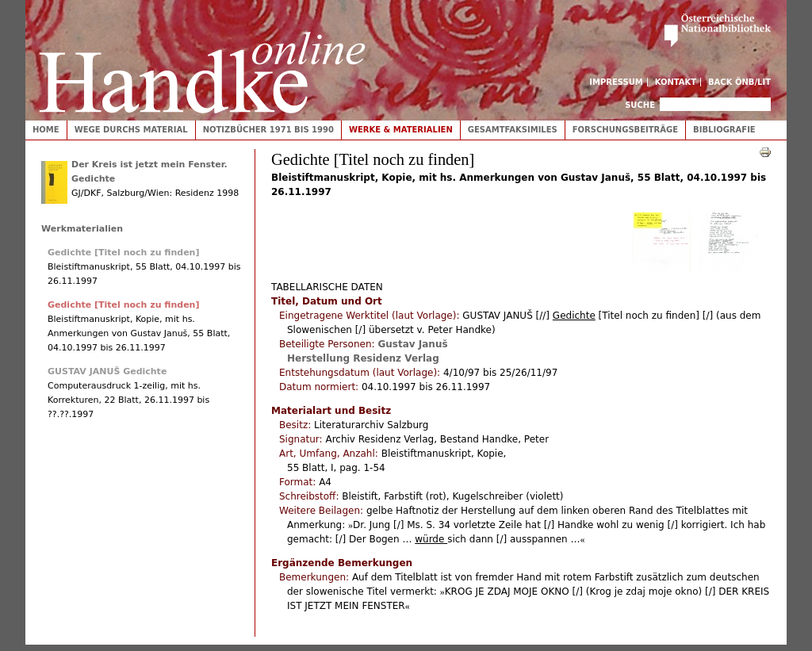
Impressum (616, 82)
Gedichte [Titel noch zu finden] (123, 253)
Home (46, 130)
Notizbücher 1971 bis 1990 (268, 130)
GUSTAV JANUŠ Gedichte (107, 371)
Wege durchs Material (131, 130)
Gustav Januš (412, 344)
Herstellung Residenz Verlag (363, 358)
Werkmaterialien (82, 229)
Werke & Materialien (401, 130)
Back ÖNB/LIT (739, 82)
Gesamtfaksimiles (513, 130)
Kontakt (676, 82)
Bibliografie (724, 130)
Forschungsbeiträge (625, 130)
